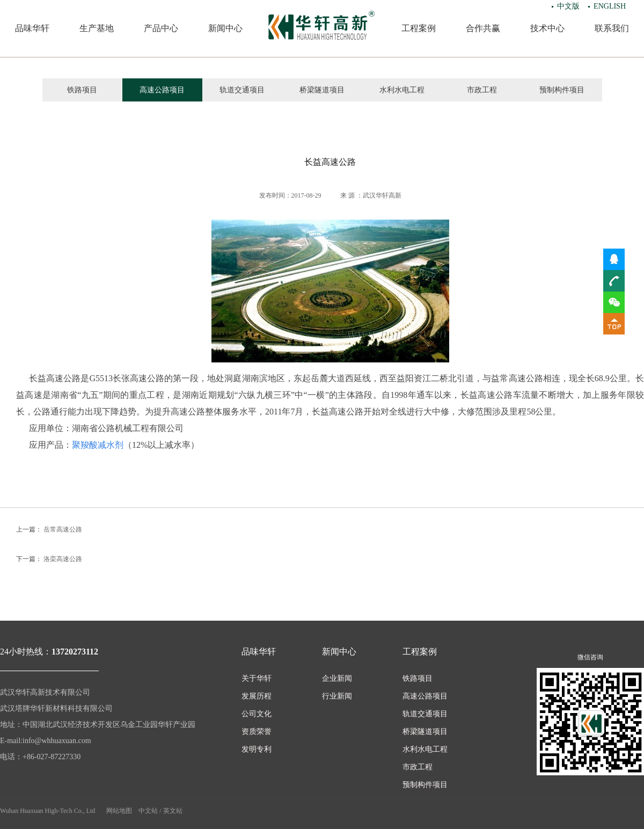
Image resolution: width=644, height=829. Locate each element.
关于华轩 (257, 678)
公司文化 (257, 714)
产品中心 (161, 28)
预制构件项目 (562, 90)
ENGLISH (610, 6)
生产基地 (97, 28)
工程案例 (419, 28)
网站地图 (119, 811)
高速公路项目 (162, 90)
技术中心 (547, 28)
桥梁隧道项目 (322, 90)
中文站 (148, 811)
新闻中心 (225, 28)
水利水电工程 (402, 90)
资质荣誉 (257, 732)
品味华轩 (32, 28)
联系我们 (612, 28)
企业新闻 (337, 678)
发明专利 (257, 749)
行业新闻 (337, 696)
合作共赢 (483, 28)
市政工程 (482, 90)
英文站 (173, 811)
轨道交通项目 (242, 90)
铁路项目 (82, 90)
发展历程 (257, 696)
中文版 (568, 6)
